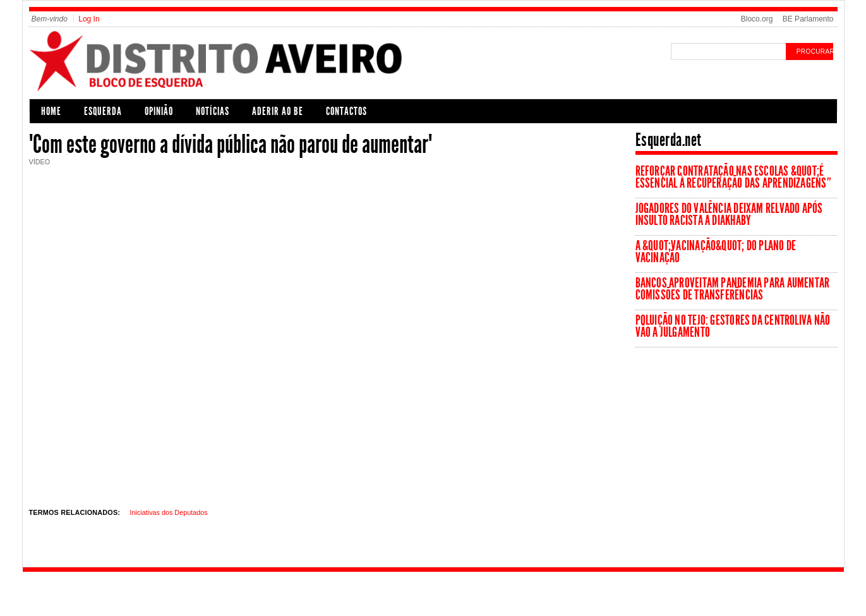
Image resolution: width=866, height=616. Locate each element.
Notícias (213, 111)
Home (51, 111)
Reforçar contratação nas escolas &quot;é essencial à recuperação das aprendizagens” (733, 177)
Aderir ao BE (278, 111)
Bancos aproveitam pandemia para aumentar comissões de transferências (733, 289)
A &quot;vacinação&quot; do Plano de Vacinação (716, 252)
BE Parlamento (808, 19)
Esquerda (103, 111)
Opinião (159, 111)
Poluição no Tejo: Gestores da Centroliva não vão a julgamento (733, 326)
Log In (89, 19)
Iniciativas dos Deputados (169, 512)
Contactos (346, 111)
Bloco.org (757, 19)
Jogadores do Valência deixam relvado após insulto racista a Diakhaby (729, 214)
